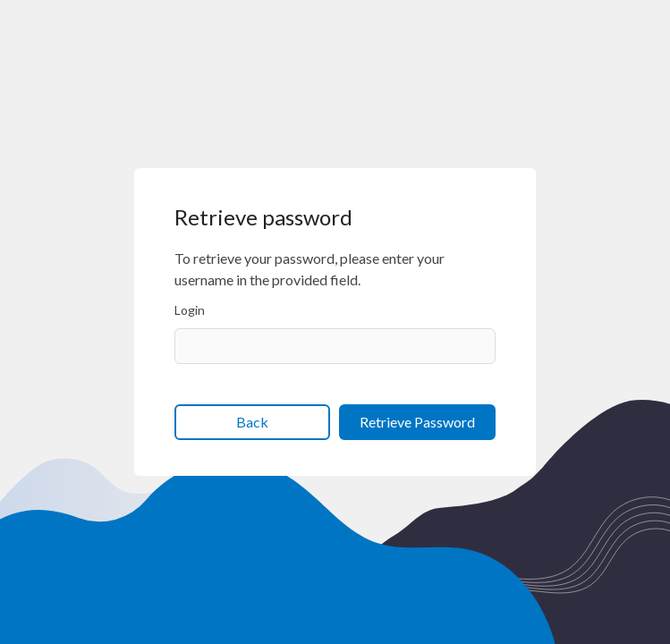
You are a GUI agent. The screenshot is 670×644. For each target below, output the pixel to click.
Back (252, 422)
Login (190, 310)
